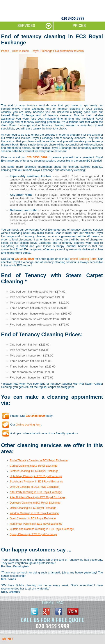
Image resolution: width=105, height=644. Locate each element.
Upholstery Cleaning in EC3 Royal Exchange (36, 476)
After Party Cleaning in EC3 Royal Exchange (36, 492)
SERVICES (26, 26)
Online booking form (28, 425)
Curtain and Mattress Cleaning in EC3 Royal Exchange (42, 529)
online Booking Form (83, 259)
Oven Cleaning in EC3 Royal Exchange (33, 518)
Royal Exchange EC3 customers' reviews (58, 51)
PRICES (79, 26)
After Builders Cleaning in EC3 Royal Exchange (38, 497)
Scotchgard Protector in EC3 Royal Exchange (36, 482)
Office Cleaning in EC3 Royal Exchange (33, 508)
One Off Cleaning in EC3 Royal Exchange (34, 487)
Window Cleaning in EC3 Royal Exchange (34, 513)
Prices (5, 51)
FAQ (60, 603)
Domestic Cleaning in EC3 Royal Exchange (35, 503)
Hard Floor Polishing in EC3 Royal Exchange (36, 524)
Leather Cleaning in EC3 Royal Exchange (34, 471)
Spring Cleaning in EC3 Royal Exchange (33, 534)
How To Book (20, 51)
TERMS (48, 603)
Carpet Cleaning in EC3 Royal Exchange (34, 466)
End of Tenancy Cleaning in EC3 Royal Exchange (39, 460)
